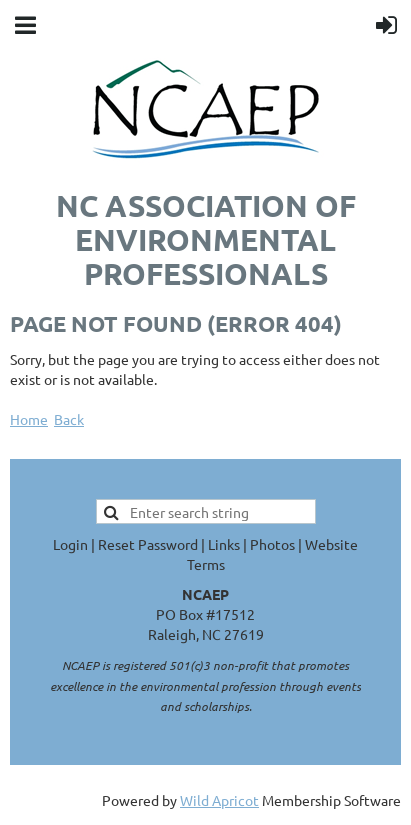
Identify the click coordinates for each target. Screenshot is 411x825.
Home (29, 419)
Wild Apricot (219, 800)
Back (69, 419)
